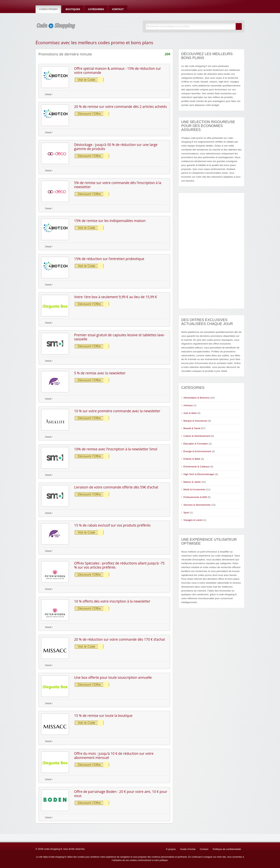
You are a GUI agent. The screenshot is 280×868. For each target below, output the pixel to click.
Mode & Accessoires (194, 489)
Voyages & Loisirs (193, 520)
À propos (171, 849)
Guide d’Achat (188, 849)
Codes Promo (48, 9)
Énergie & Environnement (197, 451)
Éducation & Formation (196, 444)
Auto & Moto (190, 413)
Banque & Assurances (195, 421)
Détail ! (47, 94)
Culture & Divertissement (197, 436)
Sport (186, 513)
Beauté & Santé (192, 428)
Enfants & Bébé (192, 459)
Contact (118, 9)
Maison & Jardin (192, 482)
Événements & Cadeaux (197, 467)
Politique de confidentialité (227, 849)
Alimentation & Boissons (197, 398)
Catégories (96, 9)
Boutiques (73, 9)
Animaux (188, 405)
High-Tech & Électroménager (199, 474)
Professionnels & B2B (195, 497)
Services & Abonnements (197, 505)
